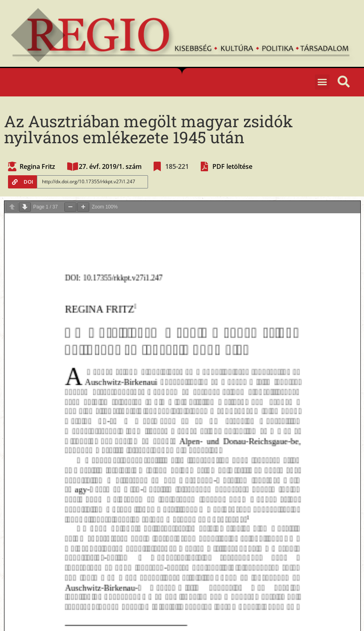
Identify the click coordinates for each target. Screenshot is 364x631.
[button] (322, 82)
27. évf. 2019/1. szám (110, 166)
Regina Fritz (37, 166)
